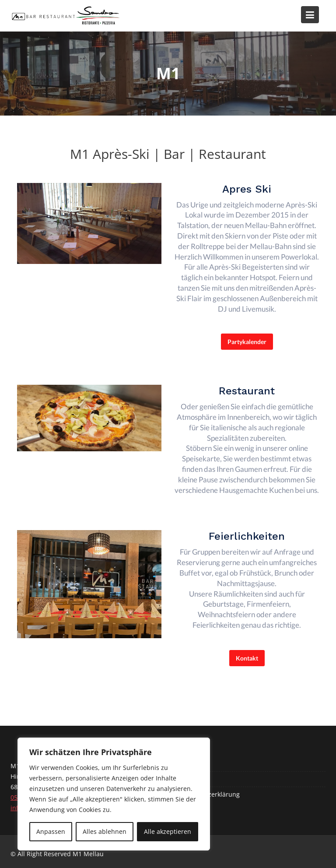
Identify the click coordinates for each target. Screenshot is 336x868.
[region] (114, 794)
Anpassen (51, 831)
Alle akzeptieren (168, 831)
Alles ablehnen (105, 831)
